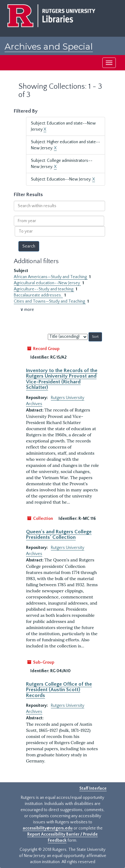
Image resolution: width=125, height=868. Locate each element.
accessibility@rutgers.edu (48, 828)
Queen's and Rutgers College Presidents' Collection (59, 535)
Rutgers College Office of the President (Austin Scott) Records (59, 690)
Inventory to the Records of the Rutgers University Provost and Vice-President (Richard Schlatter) (62, 379)
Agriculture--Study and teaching (44, 289)
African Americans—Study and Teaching (51, 277)
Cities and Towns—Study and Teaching (50, 301)
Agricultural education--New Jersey (47, 283)
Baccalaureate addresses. (38, 295)
